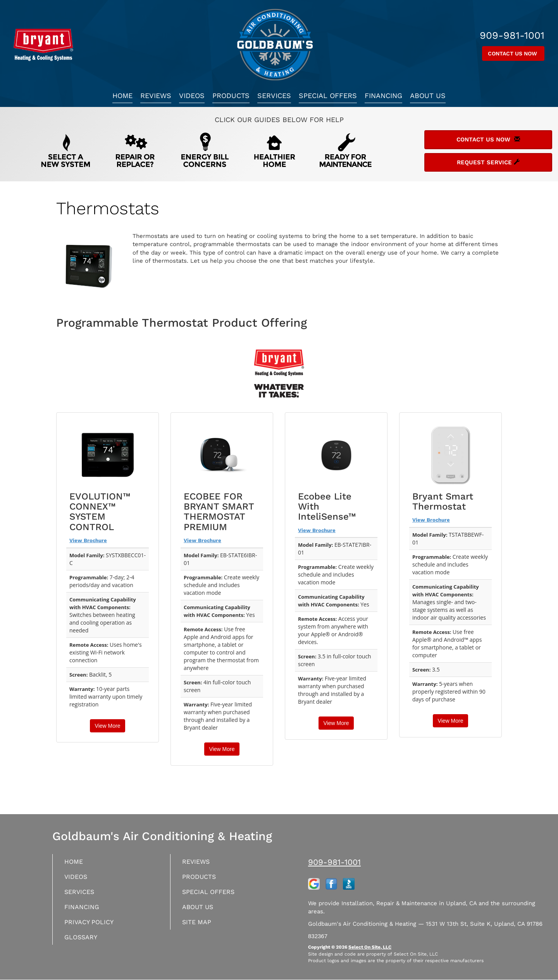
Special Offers (328, 96)
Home (122, 96)
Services (274, 96)
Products (231, 96)
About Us (428, 96)
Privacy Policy (91, 926)
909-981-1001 (334, 862)
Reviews (156, 96)
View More (108, 726)
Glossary (83, 941)
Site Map (198, 926)
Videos (192, 96)
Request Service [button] (488, 162)
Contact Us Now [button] (513, 53)
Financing (383, 96)
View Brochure (88, 540)
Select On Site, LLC (370, 947)
